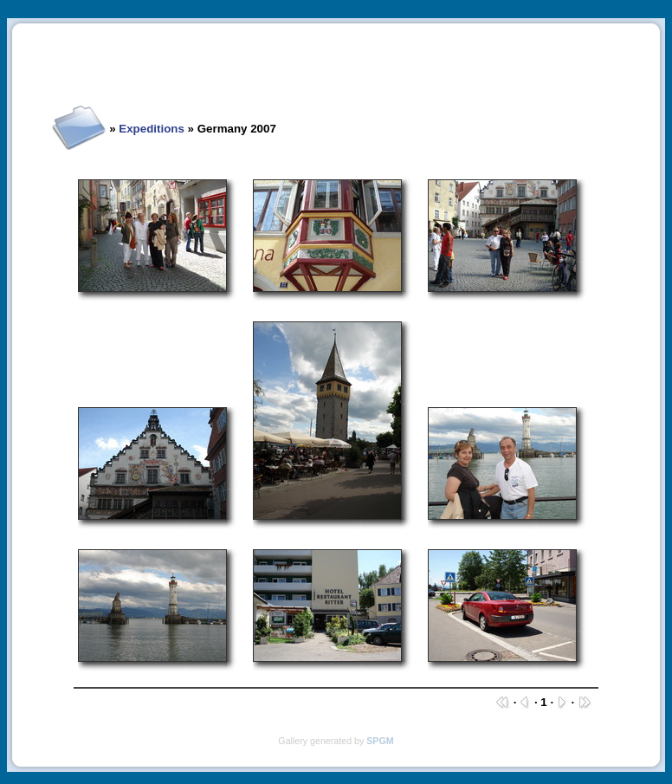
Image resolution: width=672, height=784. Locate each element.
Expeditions (152, 129)
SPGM (380, 741)
